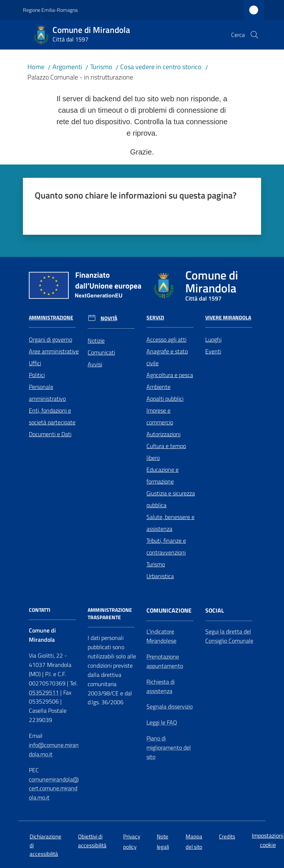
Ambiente (158, 387)
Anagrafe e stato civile (167, 357)
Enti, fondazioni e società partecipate (52, 416)
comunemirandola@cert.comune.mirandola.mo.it (54, 789)
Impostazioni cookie (268, 840)
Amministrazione (51, 318)
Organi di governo (50, 339)
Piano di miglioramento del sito (169, 747)
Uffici (35, 363)
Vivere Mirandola (228, 318)
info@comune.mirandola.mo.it (54, 750)
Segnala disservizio (170, 706)
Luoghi (213, 339)
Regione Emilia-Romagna (50, 10)
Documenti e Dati (50, 434)
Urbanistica (160, 576)
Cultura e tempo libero (166, 452)
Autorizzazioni (163, 434)
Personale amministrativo (47, 393)
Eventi (213, 351)
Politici (37, 375)
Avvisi (95, 364)
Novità (109, 318)
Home (36, 67)
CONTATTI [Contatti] (40, 610)
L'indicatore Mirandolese (161, 636)
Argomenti (67, 67)
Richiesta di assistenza (160, 686)
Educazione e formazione (163, 475)
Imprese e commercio (160, 416)
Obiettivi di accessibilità (92, 841)
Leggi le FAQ (162, 722)
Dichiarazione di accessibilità (45, 845)
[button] (254, 35)
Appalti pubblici (165, 399)
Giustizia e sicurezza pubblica (171, 499)
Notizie (96, 340)
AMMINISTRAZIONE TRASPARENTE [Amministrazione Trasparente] (110, 614)
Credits (227, 836)
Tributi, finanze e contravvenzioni (166, 546)
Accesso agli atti (166, 339)
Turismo (101, 67)
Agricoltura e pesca (170, 375)
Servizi (155, 318)
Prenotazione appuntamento (165, 661)
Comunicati (101, 352)
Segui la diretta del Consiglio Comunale (229, 636)
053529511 (44, 692)
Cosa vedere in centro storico (161, 67)
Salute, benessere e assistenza (170, 523)
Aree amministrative (54, 351)
